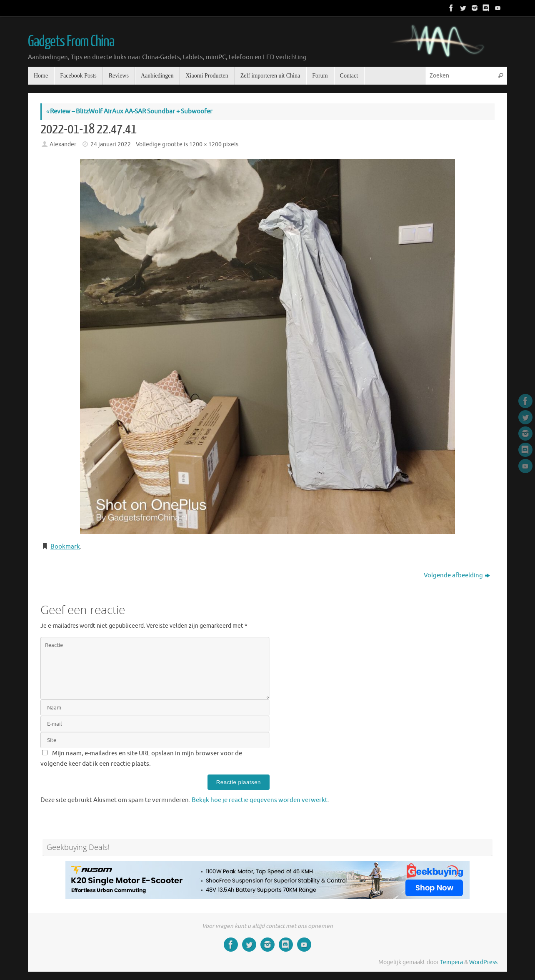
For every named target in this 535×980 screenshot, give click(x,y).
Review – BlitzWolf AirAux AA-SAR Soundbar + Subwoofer (129, 112)
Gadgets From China (71, 42)
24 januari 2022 (111, 144)
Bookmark (65, 547)
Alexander (63, 144)
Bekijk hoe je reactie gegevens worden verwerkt (260, 800)
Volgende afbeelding (457, 575)
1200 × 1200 (205, 144)
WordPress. (484, 962)
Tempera (451, 962)
